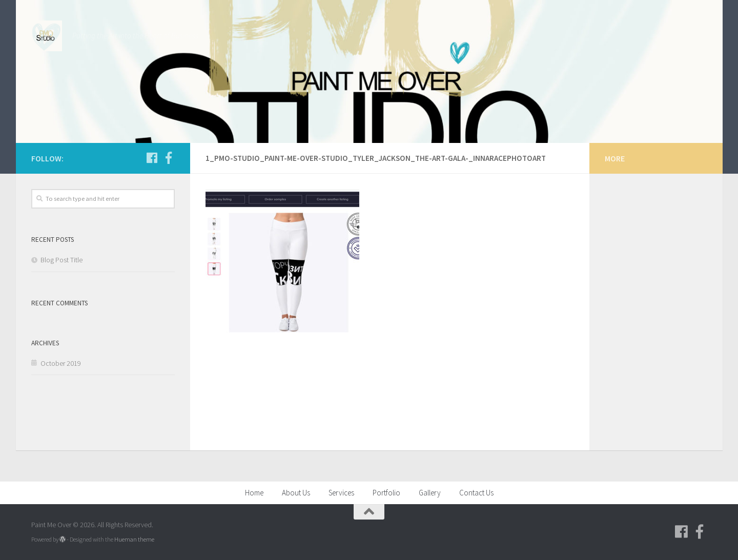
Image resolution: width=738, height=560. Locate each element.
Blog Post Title (61, 260)
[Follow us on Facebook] (152, 158)
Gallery (430, 493)
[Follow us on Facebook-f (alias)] (169, 158)
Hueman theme (134, 539)
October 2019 (61, 363)
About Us (296, 493)
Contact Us (476, 493)
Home (254, 493)
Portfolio (386, 493)
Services (341, 493)
